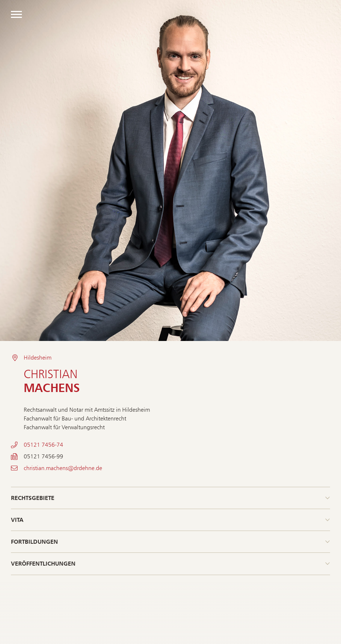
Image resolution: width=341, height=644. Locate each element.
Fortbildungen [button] (34, 542)
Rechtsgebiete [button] (33, 498)
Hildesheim (38, 358)
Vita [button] (17, 520)
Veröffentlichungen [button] (43, 563)
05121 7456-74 (43, 445)
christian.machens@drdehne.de (63, 468)
